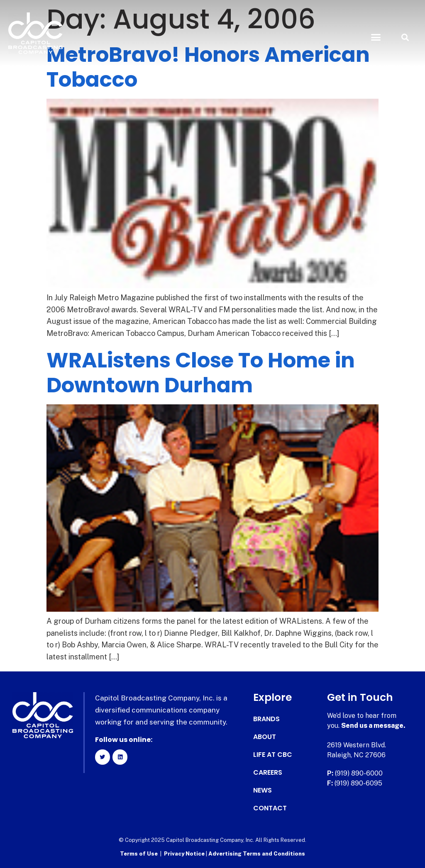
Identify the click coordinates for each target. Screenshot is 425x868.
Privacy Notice (185, 854)
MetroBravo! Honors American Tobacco (208, 67)
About (265, 737)
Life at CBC (273, 755)
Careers (268, 773)
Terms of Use (139, 854)
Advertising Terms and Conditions (257, 854)
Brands (266, 719)
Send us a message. (373, 726)
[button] (376, 37)
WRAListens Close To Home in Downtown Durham (201, 373)
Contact (270, 808)
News (263, 790)
